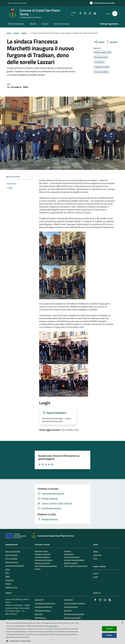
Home (9, 33)
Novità (33, 24)
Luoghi (96, 577)
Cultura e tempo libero (72, 557)
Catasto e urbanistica (42, 557)
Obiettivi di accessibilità (72, 618)
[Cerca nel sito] (115, 14)
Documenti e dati (11, 555)
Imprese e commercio (42, 563)
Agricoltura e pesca (41, 551)
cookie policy (53, 626)
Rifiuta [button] (109, 635)
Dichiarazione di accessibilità (74, 614)
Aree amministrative (13, 551)
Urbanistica (9, 580)
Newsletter (39, 614)
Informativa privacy (71, 607)
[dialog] (62, 632)
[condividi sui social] (99, 42)
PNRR (8, 577)
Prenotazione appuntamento (45, 603)
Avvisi (95, 559)
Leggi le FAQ (39, 600)
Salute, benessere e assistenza (46, 566)
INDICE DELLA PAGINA (19, 177)
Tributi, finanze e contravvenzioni (76, 566)
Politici (8, 569)
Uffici (7, 573)
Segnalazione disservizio (43, 607)
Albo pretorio (68, 600)
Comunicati (97, 555)
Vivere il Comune (62, 24)
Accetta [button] (109, 629)
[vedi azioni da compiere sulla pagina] (112, 42)
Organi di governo (12, 562)
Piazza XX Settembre (56, 413)
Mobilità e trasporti (71, 563)
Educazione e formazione (44, 560)
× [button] (122, 623)
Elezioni (8, 584)
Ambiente (67, 551)
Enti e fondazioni (11, 559)
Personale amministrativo (15, 566)
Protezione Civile (11, 587)
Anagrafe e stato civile (43, 554)
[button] (42, 641)
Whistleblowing (40, 618)
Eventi (96, 573)
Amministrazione (16, 24)
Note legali (68, 611)
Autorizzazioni (69, 554)
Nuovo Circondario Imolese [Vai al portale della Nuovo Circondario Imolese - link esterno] (17, 3)
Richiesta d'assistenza (43, 611)
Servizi (45, 24)
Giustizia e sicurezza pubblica (74, 560)
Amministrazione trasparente (75, 603)
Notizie (24, 33)
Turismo (38, 569)
